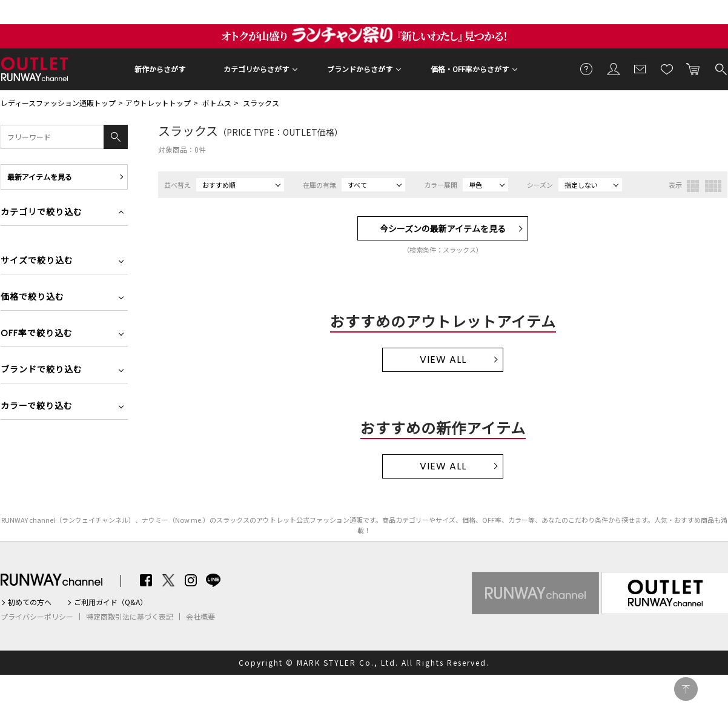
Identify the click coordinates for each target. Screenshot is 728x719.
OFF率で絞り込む (37, 334)
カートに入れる (693, 68)
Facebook (146, 580)
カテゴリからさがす (256, 69)
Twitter (168, 580)
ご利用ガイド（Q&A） (111, 602)
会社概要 (200, 617)
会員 (614, 68)
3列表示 (693, 186)
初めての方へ (30, 602)
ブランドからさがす (360, 69)
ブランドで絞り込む (41, 370)
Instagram (191, 580)
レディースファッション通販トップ (58, 103)
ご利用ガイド (587, 68)
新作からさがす (160, 69)
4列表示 (713, 186)
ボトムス (217, 103)
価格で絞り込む (32, 298)
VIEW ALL (443, 359)
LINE (213, 580)
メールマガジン (640, 68)
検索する (720, 68)
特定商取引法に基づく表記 (130, 617)
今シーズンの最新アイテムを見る (443, 228)
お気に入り (667, 68)
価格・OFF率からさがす (470, 69)
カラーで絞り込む (37, 407)
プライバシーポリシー (37, 617)
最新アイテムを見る (40, 177)
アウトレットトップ (158, 103)
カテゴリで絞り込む (41, 213)
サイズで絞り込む (37, 261)
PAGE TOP (686, 689)
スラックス (261, 103)
